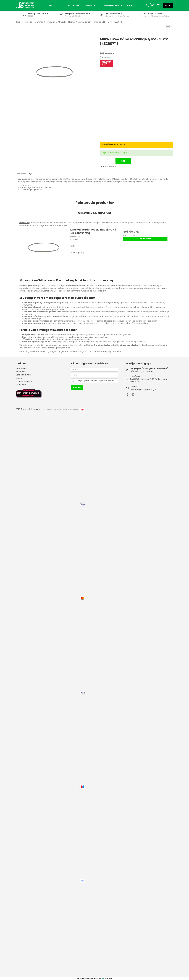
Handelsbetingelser (24, 381)
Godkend (77, 387)
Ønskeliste (20, 372)
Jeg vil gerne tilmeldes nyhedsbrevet (96, 381)
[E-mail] (94, 375)
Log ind (19, 378)
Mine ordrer (21, 368)
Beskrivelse (21, 174)
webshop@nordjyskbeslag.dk (144, 389)
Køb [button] (123, 161)
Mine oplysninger (23, 375)
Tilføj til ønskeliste (108, 166)
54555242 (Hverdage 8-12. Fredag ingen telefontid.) (149, 380)
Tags (30, 174)
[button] (168, 27)
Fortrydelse (21, 384)
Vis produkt (145, 239)
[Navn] (94, 369)
